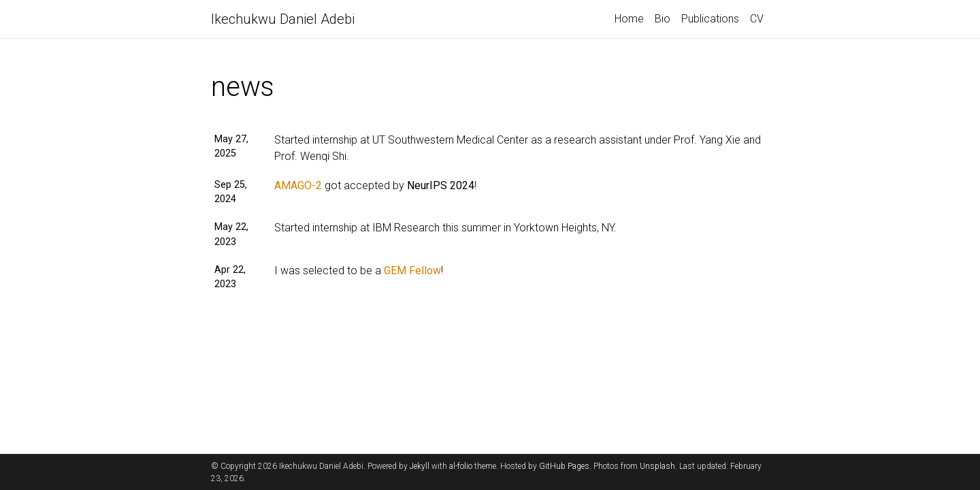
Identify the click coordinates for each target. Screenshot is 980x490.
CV (757, 19)
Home (629, 19)
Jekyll (420, 466)
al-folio (461, 466)
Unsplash (657, 466)
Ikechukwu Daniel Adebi (283, 19)
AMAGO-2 (298, 185)
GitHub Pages (564, 466)
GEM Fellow (412, 271)
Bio (663, 19)
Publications (710, 19)
